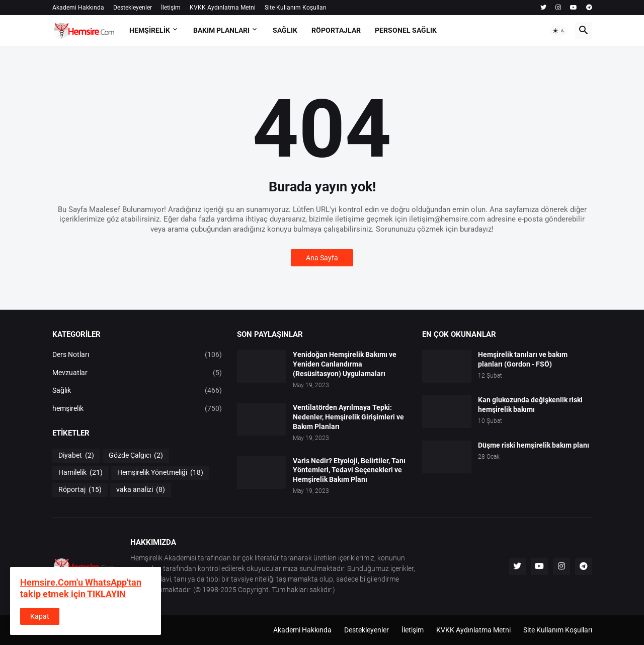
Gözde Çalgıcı (136, 456)
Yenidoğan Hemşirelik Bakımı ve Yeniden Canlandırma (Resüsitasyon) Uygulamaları (345, 364)
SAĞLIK (285, 30)
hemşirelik (137, 409)
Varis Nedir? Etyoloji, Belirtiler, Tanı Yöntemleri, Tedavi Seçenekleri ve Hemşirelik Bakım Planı (349, 470)
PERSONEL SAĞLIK (406, 30)
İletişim (171, 8)
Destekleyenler (133, 8)
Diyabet (76, 456)
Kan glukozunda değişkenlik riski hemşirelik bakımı (530, 405)
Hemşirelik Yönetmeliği (160, 473)
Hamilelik (80, 473)
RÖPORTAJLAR (336, 30)
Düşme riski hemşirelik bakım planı (534, 445)
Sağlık (137, 391)
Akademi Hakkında (78, 8)
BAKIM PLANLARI (221, 30)
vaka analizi (141, 490)
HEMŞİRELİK (150, 30)
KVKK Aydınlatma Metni (223, 8)
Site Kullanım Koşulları (296, 8)
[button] (559, 31)
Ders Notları (137, 355)
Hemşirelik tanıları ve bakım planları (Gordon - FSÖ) (523, 359)
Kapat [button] (40, 616)
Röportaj (80, 490)
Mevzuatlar (137, 373)
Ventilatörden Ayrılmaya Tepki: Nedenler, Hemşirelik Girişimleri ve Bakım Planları (348, 417)
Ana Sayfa (322, 258)
